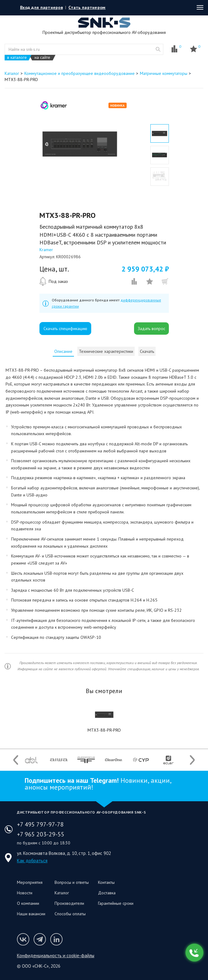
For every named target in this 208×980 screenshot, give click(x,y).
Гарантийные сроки (116, 903)
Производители (69, 903)
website (158, 49)
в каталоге (17, 57)
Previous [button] (16, 760)
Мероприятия (30, 882)
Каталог (62, 893)
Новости (25, 893)
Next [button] (192, 760)
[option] (80, 144)
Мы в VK (23, 939)
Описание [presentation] (63, 351)
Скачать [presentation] (147, 351)
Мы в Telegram (40, 939)
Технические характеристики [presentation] (106, 351)
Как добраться (32, 861)
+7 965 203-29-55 (41, 834)
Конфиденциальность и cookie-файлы (56, 955)
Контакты (106, 882)
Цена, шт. (54, 269)
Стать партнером (87, 7)
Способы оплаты (70, 914)
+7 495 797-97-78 (40, 824)
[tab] (63, 351)
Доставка (107, 893)
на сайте (42, 57)
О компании (28, 903)
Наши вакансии (31, 914)
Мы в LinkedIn (56, 939)
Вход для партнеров (41, 7)
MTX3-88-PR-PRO (104, 730)
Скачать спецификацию (65, 329)
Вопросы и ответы (72, 882)
